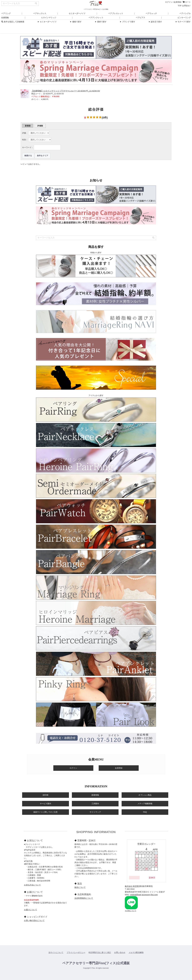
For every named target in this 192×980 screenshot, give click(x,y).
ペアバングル (185, 13)
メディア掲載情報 (145, 804)
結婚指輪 (5, 18)
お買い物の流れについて (34, 920)
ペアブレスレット (116, 13)
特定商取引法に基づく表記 (100, 952)
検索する (28, 156)
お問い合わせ (120, 952)
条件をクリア (43, 156)
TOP (180, 6)
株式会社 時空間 (132, 886)
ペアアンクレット (96, 18)
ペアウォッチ (151, 13)
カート (187, 2)
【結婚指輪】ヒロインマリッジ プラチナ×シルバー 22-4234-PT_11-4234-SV (66, 91)
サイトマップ (95, 812)
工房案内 (95, 804)
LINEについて (131, 911)
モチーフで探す (183, 22)
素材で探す (101, 22)
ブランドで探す (127, 22)
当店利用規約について (84, 898)
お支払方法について (32, 885)
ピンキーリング (184, 18)
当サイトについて (56, 952)
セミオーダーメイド (77, 13)
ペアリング (6, 13)
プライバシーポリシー (76, 952)
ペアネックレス (40, 13)
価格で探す (76, 22)
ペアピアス (141, 18)
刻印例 (45, 795)
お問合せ (186, 6)
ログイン (169, 2)
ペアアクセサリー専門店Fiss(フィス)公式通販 (96, 963)
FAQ (145, 812)
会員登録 (177, 2)
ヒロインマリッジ (49, 18)
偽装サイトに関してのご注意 (45, 812)
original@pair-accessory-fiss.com (144, 895)
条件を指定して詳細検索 (13, 22)
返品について (80, 887)
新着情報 (95, 795)
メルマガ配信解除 (136, 952)
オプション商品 (145, 795)
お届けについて (31, 910)
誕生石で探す (155, 22)
